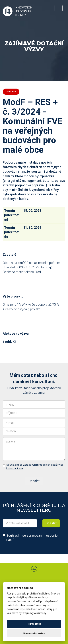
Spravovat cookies (34, 633)
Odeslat (34, 481)
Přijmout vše (34, 624)
